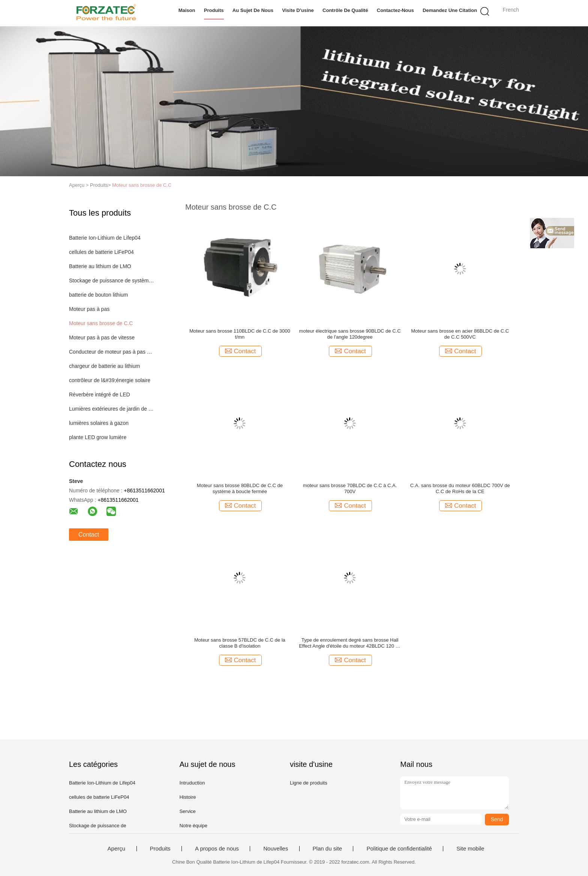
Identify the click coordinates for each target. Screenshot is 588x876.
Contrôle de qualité (345, 10)
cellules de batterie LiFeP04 (101, 252)
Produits (214, 10)
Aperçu (117, 849)
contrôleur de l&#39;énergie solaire (110, 380)
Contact (89, 535)
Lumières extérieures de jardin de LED (112, 409)
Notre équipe (193, 826)
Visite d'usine (298, 10)
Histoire (187, 797)
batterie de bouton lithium (98, 295)
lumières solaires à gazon (99, 423)
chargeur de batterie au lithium (104, 366)
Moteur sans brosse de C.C (142, 185)
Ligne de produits (309, 783)
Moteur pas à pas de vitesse (102, 337)
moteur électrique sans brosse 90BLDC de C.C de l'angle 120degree (350, 334)
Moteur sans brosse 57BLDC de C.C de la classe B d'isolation (240, 643)
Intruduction (192, 783)
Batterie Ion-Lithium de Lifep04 (105, 238)
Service (187, 811)
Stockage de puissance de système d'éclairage (112, 280)
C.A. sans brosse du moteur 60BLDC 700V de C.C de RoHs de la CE (460, 488)
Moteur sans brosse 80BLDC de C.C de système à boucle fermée (240, 488)
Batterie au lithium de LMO (100, 266)
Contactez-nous (395, 10)
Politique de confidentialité (399, 849)
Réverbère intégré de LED (100, 394)
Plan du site (327, 849)
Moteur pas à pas (89, 309)
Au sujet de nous (253, 10)
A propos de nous (217, 849)
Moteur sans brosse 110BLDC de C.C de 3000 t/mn (240, 334)
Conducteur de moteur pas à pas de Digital (112, 352)
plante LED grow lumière (98, 437)
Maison (187, 10)
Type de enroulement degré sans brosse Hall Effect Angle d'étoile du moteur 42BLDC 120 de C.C (350, 643)
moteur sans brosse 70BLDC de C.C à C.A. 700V (350, 488)
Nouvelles (276, 849)
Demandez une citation (450, 10)
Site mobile (470, 849)
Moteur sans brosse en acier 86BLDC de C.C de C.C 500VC (460, 334)
